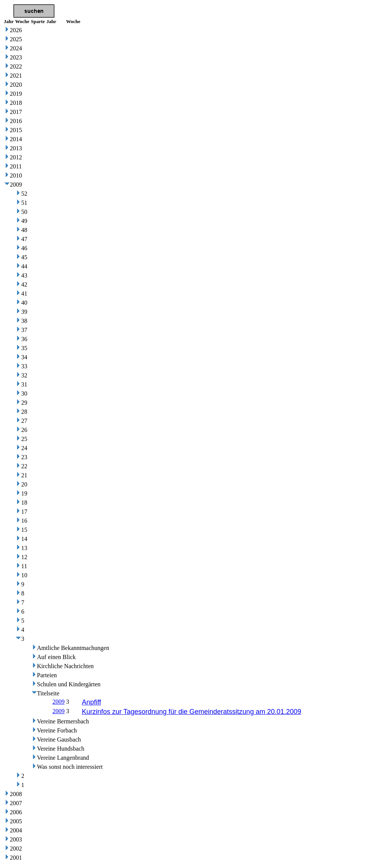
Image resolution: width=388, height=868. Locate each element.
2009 (58, 702)
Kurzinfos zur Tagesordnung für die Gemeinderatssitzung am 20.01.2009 (192, 712)
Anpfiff (92, 702)
